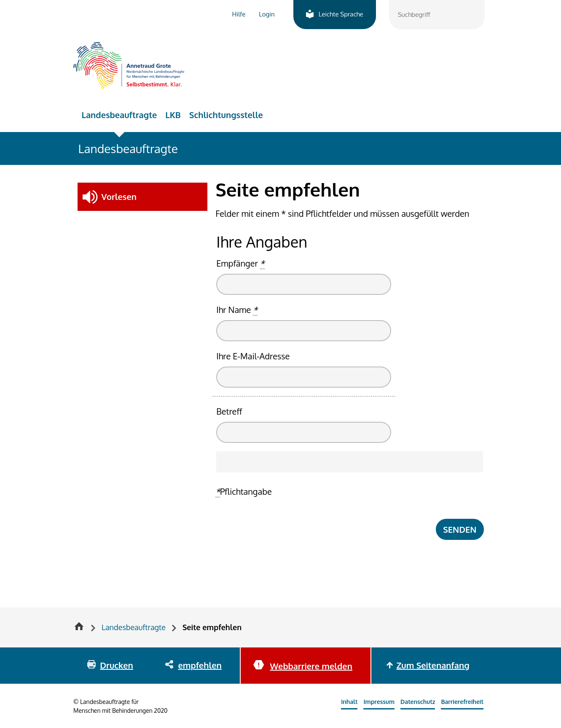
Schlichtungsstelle (226, 115)
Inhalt (349, 702)
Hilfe (239, 14)
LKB (173, 115)
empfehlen (200, 665)
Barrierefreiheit (462, 702)
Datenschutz (418, 702)
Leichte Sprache (341, 14)
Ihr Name (237, 310)
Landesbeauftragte (119, 115)
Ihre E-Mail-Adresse (253, 356)
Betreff (229, 411)
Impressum (379, 702)
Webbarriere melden (311, 666)
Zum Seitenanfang (433, 665)
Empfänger (240, 263)
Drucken (116, 665)
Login (267, 14)
